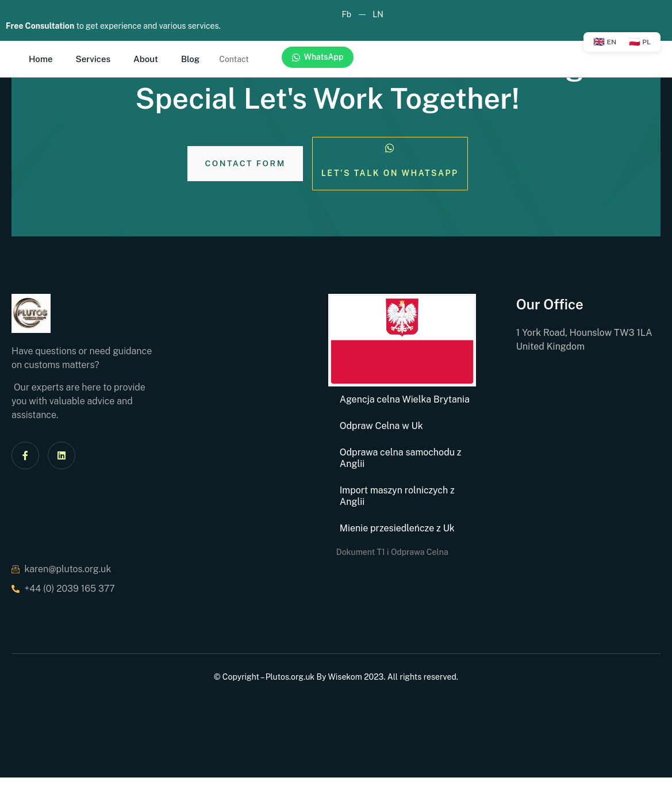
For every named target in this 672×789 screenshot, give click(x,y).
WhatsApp (318, 57)
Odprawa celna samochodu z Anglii (401, 458)
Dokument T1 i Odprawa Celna (392, 552)
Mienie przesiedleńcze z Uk (397, 528)
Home (41, 59)
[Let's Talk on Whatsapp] (390, 148)
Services (93, 59)
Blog (190, 59)
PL (640, 42)
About (146, 59)
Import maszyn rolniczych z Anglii (397, 496)
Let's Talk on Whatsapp (390, 173)
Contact (234, 59)
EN (605, 42)
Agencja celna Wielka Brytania (405, 399)
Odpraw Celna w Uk (381, 426)
